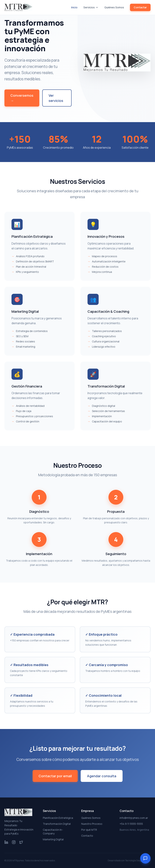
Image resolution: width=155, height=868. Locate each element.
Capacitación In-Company (53, 832)
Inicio (74, 7)
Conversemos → (22, 98)
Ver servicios (56, 98)
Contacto (87, 836)
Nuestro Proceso (92, 824)
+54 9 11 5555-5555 (131, 824)
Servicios (91, 7)
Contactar (140, 7)
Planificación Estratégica (58, 818)
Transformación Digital (57, 824)
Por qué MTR (89, 830)
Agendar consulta (102, 776)
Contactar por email (55, 776)
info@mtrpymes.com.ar (134, 818)
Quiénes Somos (114, 7)
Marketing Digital (53, 839)
